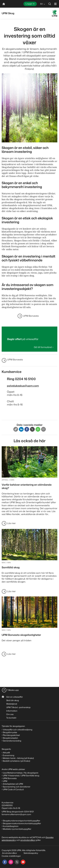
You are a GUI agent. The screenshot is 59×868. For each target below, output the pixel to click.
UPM (5, 781)
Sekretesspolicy (31, 853)
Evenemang (9, 755)
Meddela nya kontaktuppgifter (17, 829)
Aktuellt (6, 753)
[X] (32, 429)
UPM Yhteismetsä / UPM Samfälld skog (21, 776)
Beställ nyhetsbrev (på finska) (16, 761)
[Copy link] (16, 429)
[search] (50, 4)
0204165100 (7, 805)
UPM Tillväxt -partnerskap (18, 707)
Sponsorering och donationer (17, 787)
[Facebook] (27, 429)
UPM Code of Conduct (13, 789)
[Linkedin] (21, 429)
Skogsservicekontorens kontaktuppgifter (22, 823)
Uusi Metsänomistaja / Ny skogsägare (21, 773)
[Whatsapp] (38, 429)
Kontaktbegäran (11, 826)
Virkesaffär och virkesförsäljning (18, 730)
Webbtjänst (12, 704)
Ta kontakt (11, 718)
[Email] (43, 429)
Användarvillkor (10, 853)
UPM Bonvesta (31, 316)
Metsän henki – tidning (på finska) (18, 758)
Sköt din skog (13, 700)
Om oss (10, 714)
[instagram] (11, 862)
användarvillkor (28, 840)
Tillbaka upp (13, 690)
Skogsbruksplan (10, 738)
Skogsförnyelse (10, 732)
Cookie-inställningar (11, 856)
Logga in (30, 4)
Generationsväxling (12, 741)
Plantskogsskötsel (11, 735)
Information (12, 711)
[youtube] (23, 862)
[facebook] (5, 862)
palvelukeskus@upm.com (23, 386)
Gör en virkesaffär (15, 697)
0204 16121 (29, 812)
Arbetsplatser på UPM (13, 784)
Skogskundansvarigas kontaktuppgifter (21, 821)
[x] (17, 862)
